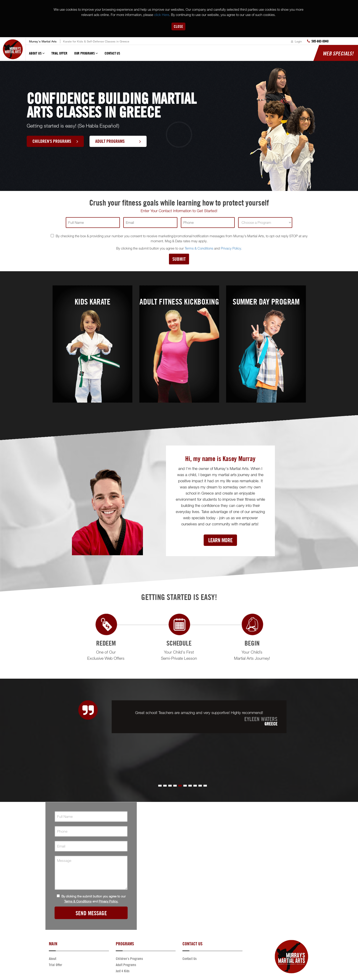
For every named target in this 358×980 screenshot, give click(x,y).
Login (296, 41)
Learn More (220, 540)
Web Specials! (338, 53)
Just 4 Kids (123, 971)
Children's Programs (55, 141)
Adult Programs (118, 141)
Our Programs (86, 55)
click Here (162, 15)
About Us (37, 55)
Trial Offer (59, 53)
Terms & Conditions (199, 248)
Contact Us (112, 53)
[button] (160, 786)
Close (178, 26)
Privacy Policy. (231, 248)
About (53, 959)
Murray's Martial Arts (43, 41)
